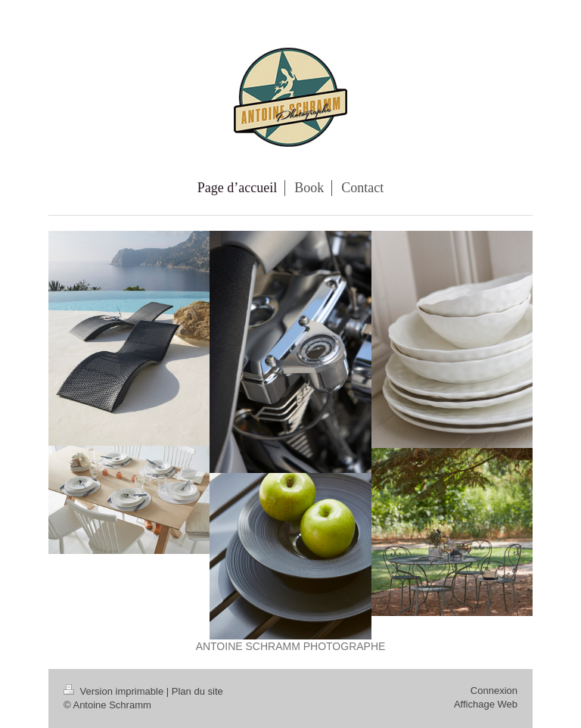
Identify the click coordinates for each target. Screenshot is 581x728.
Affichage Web (486, 704)
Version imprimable (115, 691)
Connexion (494, 691)
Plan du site (197, 691)
